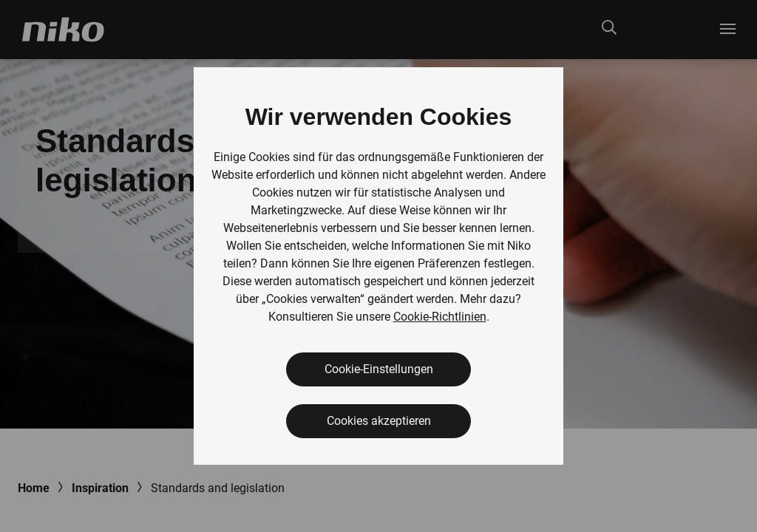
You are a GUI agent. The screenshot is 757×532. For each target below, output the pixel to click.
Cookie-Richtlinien (440, 317)
